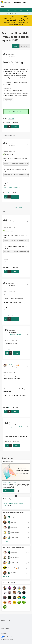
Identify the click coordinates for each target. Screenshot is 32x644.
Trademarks (4, 633)
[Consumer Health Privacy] (16, 639)
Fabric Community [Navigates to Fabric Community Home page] (19, 2)
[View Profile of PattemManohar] (12, 365)
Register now (19, 24)
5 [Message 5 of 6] (10, 349)
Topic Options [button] (24, 46)
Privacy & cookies (5, 628)
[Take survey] (9, 491)
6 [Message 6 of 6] (9, 193)
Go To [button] (26, 10)
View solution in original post (12, 187)
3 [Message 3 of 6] (10, 441)
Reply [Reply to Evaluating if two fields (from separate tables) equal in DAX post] (15, 127)
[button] (15, 46)
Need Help (11, 119)
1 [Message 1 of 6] (9, 123)
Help (21, 10)
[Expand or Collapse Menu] (2, 6)
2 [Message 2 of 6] (9, 407)
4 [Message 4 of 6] (9, 315)
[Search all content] (18, 14)
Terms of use (4, 631)
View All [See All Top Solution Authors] (6, 541)
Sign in (15, 10)
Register (9, 10)
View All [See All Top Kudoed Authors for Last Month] (6, 576)
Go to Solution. (18, 112)
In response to (15, 334)
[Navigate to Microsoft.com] (6, 2)
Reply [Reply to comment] (15, 197)
